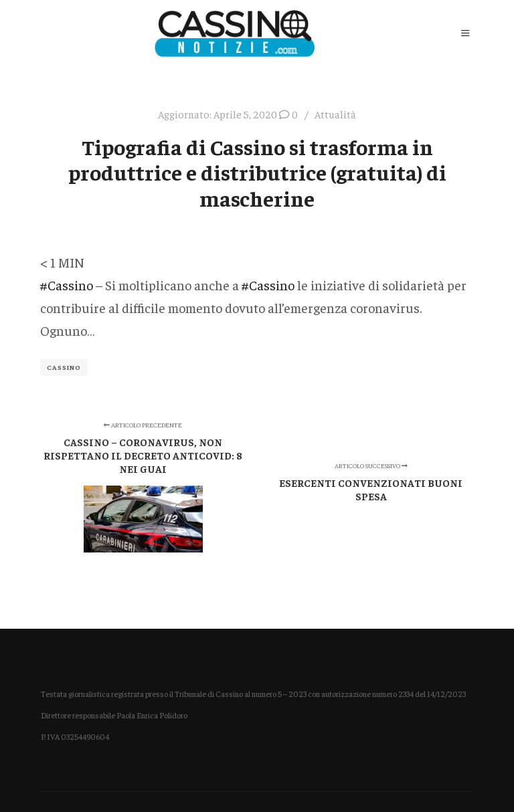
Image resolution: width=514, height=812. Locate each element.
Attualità (335, 114)
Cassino (64, 367)
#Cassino (67, 285)
